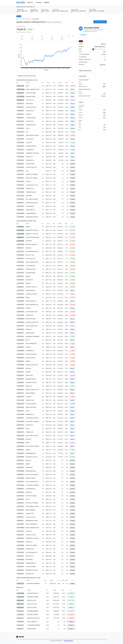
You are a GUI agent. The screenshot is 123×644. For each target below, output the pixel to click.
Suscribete (83, 35)
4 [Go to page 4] (98, 49)
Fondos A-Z (30, 3)
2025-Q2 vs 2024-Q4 (100, 22)
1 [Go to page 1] (91, 49)
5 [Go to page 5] (100, 49)
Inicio (18, 19)
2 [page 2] (93, 49)
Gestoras (39, 3)
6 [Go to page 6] (102, 49)
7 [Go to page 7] (104, 49)
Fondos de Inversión (26, 19)
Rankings (47, 3)
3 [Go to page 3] (95, 49)
